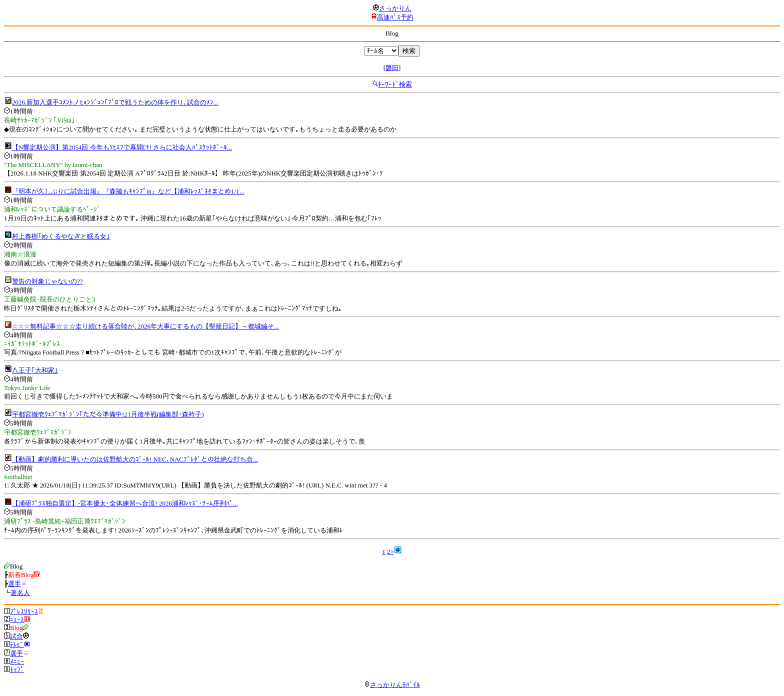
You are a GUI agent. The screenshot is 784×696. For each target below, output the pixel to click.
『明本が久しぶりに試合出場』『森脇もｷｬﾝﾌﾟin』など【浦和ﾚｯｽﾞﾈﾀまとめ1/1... (128, 191)
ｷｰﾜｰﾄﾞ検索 (395, 84)
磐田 (392, 68)
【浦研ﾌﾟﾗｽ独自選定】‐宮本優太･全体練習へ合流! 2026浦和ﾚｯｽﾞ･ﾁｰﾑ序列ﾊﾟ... (125, 503)
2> (390, 552)
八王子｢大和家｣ (35, 370)
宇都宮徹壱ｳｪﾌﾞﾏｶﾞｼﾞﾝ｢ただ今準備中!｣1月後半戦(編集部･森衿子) (108, 414)
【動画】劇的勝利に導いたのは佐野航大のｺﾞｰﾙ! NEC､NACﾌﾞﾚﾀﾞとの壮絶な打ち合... (135, 459)
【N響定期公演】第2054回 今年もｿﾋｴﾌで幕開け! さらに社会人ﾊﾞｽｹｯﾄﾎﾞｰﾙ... (122, 147)
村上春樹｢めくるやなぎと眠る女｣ (61, 236)
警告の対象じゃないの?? (47, 281)
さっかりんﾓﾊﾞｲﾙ (392, 685)
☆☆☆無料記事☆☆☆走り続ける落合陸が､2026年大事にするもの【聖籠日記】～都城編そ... (145, 326)
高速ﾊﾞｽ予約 (395, 17)
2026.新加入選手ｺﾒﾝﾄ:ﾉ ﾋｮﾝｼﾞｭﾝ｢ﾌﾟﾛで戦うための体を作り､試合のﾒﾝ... (115, 102)
